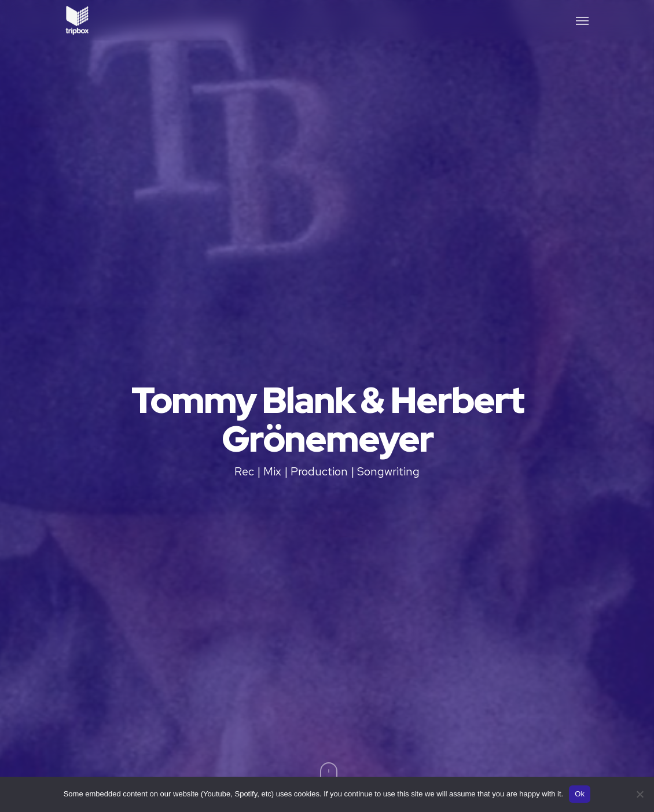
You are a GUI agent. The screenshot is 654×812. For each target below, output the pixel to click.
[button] (582, 20)
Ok (580, 794)
